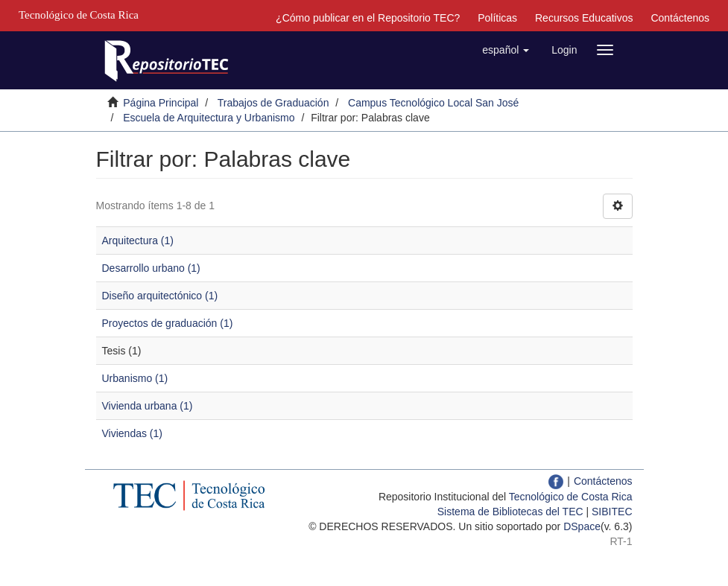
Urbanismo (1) (135, 378)
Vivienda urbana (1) (148, 406)
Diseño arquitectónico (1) (160, 296)
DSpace (582, 526)
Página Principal (161, 103)
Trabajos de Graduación (273, 103)
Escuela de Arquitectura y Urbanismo (209, 118)
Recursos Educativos (584, 18)
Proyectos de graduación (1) (168, 323)
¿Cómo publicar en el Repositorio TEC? (368, 18)
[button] (506, 50)
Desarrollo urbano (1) (151, 268)
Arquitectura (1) (138, 241)
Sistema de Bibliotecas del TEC (510, 512)
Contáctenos (680, 18)
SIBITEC (612, 512)
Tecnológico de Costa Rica (571, 497)
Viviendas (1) (132, 433)
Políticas (497, 18)
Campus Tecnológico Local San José (433, 103)
